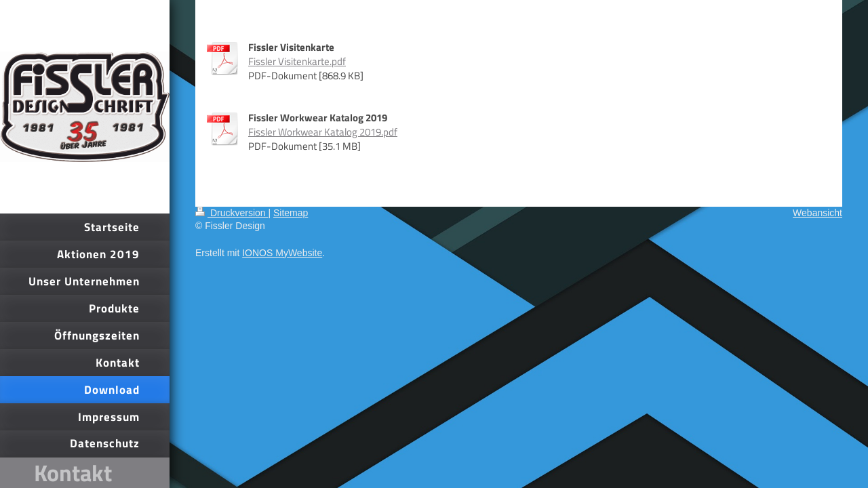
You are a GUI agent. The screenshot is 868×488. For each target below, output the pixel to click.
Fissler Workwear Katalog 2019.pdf (323, 132)
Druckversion (232, 213)
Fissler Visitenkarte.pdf (297, 61)
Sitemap (291, 213)
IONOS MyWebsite (282, 253)
